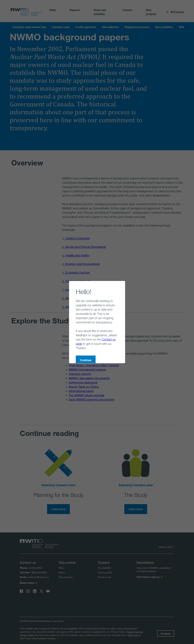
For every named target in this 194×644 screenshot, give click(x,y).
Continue (72, 343)
